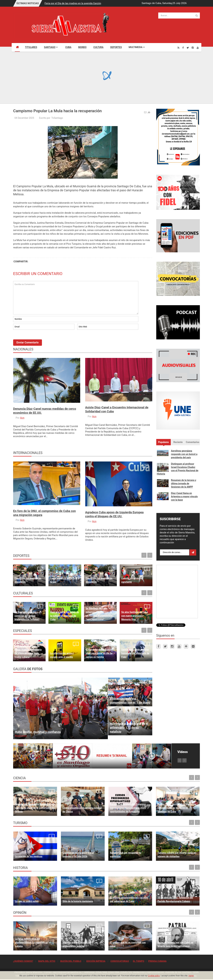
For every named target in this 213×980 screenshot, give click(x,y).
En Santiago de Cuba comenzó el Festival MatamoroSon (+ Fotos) (27, 616)
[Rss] (178, 48)
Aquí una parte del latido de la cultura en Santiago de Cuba (64, 616)
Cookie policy (154, 976)
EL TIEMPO (138, 961)
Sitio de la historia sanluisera (78, 901)
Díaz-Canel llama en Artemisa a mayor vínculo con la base (184, 497)
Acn (22, 418)
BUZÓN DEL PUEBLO (71, 961)
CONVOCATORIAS (120, 961)
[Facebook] (183, 48)
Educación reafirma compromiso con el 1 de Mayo (130, 701)
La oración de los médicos (29, 856)
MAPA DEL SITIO (47, 961)
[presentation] (38, 340)
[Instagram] (193, 48)
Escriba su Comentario (76, 298)
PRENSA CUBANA (157, 961)
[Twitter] (188, 48)
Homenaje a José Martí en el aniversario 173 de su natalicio (129, 728)
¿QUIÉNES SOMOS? (23, 961)
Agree (191, 976)
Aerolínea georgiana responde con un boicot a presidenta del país (184, 454)
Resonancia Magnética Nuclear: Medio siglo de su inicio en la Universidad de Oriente (35, 808)
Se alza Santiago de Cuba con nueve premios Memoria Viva (135, 616)
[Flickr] (193, 646)
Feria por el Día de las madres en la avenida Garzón (73, 3)
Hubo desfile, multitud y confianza (38, 732)
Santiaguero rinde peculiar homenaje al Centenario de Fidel (135, 653)
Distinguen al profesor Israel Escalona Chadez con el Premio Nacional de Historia (178, 469)
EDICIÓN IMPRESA (96, 961)
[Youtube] (198, 48)
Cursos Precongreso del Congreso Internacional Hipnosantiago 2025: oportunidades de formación (128, 808)
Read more (21, 736)
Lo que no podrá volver (27, 901)
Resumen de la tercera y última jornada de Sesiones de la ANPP (184, 483)
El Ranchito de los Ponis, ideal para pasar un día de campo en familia (99, 653)
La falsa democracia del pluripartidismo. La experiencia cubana (31, 942)
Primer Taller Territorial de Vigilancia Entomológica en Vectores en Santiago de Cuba (177, 808)
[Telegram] (186, 646)
